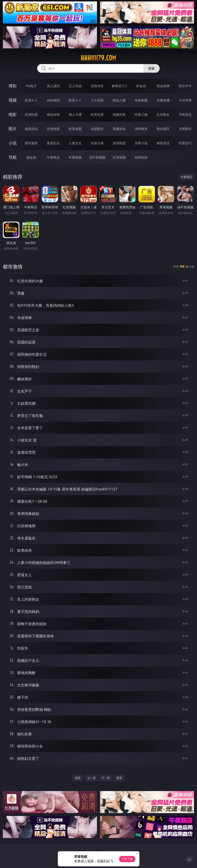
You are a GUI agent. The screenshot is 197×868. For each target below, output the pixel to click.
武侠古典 (97, 143)
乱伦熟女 (163, 114)
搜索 (151, 68)
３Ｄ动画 (97, 100)
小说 (13, 143)
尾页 (119, 778)
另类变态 (185, 114)
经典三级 (141, 114)
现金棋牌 (163, 86)
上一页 (91, 778)
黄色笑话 (163, 143)
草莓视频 (75, 157)
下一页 (106, 778)
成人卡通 (75, 114)
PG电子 (31, 86)
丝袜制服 (141, 100)
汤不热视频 (97, 157)
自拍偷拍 (53, 100)
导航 (13, 157)
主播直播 (163, 100)
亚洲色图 (53, 129)
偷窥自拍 (31, 129)
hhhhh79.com (98, 58)
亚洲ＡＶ (31, 100)
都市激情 (31, 143)
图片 (13, 129)
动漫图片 (97, 129)
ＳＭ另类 (185, 100)
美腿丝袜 (119, 129)
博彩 (13, 86)
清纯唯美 (141, 129)
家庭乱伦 (53, 143)
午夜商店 (53, 157)
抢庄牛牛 (185, 86)
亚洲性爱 (31, 114)
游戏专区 (97, 86)
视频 (13, 100)
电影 (13, 114)
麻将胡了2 (119, 86)
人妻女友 (75, 143)
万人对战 (75, 86)
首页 (78, 778)
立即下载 (127, 859)
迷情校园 (119, 143)
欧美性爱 (97, 114)
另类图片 (185, 129)
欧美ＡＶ (75, 100)
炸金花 (141, 86)
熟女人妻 (119, 100)
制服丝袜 (119, 114)
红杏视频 (119, 157)
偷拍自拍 (53, 114)
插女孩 (31, 157)
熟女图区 (163, 129)
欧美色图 (75, 129)
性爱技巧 (185, 143)
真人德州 (53, 86)
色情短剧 (141, 157)
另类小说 (141, 143)
